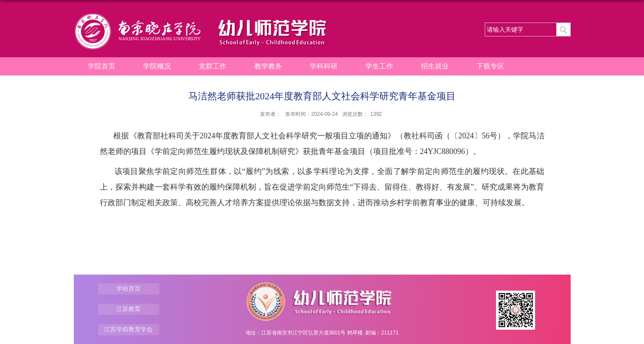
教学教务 (268, 66)
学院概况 (157, 66)
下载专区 (490, 66)
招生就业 (435, 66)
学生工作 (379, 66)
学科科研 (324, 66)
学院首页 (102, 66)
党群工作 (213, 66)
